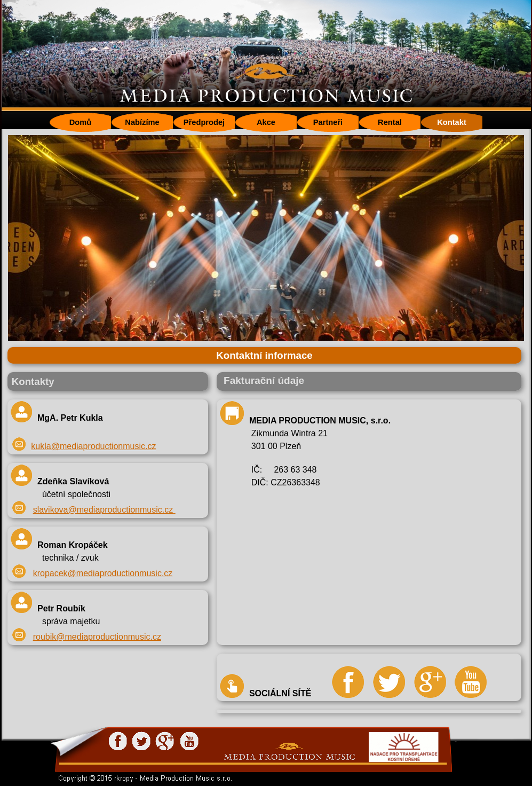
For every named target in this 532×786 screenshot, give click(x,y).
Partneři (328, 122)
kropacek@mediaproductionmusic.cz (103, 573)
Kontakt (452, 122)
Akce (266, 122)
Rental (390, 122)
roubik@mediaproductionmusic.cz (97, 637)
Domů (81, 122)
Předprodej (204, 122)
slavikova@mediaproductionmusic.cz (103, 510)
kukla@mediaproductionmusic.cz (93, 446)
